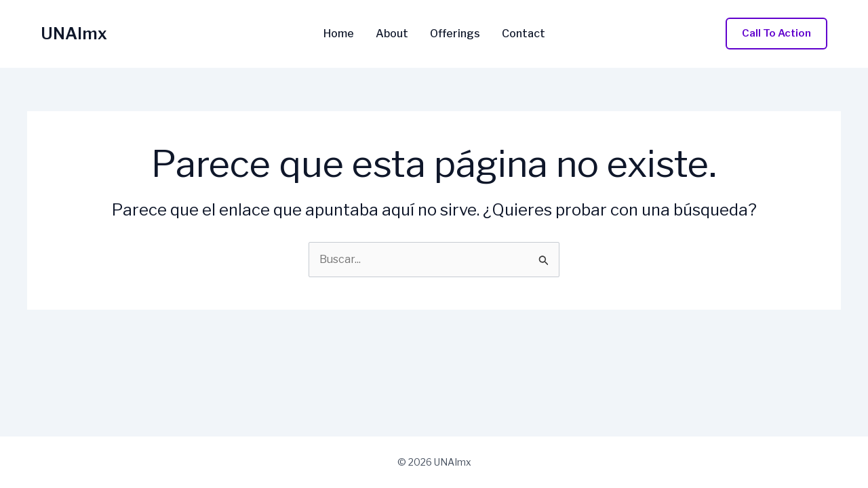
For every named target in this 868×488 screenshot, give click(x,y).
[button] (776, 34)
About (392, 34)
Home (339, 34)
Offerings (455, 34)
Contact (524, 34)
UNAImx (74, 34)
